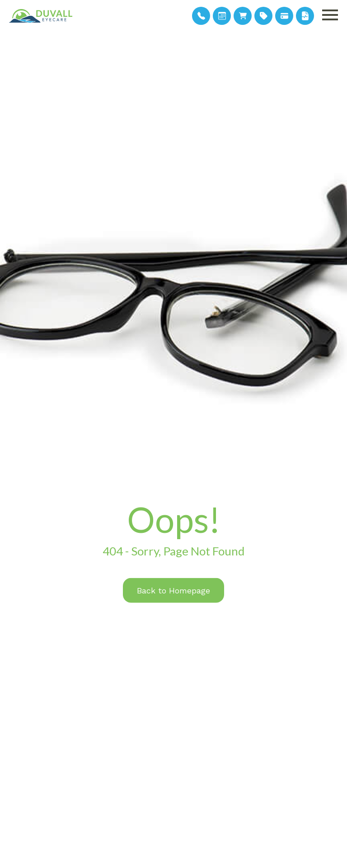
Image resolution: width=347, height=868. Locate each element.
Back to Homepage (173, 590)
